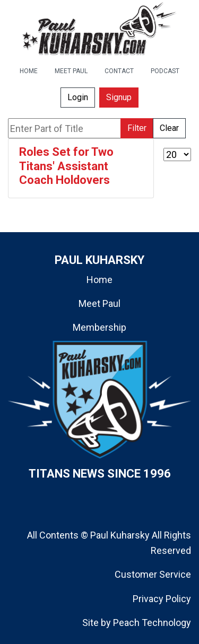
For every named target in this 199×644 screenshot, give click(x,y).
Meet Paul (99, 303)
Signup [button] (119, 97)
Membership (99, 327)
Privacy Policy (162, 599)
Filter (137, 128)
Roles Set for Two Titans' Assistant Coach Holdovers (66, 166)
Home (99, 280)
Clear (169, 128)
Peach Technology (152, 623)
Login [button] (78, 97)
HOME (29, 71)
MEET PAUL (71, 71)
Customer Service (153, 574)
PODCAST (165, 71)
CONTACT (119, 71)
